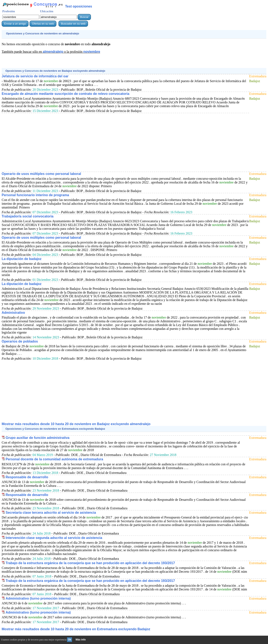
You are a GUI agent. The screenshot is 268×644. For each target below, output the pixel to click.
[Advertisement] (77, 63)
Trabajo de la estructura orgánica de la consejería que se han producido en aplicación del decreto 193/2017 (90, 563)
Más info (81, 640)
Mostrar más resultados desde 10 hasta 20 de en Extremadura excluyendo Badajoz (76, 629)
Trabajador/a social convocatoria (28, 216)
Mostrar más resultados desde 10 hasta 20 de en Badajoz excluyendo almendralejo (76, 424)
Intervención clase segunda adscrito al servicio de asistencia (54, 538)
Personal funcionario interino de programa (35, 195)
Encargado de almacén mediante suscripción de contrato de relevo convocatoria (66, 94)
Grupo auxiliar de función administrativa (38, 438)
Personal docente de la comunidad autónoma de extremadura (54, 459)
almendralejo (53, 52)
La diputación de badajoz (22, 259)
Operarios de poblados (20, 341)
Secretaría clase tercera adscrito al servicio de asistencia (51, 513)
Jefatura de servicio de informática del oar (35, 76)
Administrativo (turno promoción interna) (38, 598)
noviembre (92, 52)
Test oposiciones (79, 6)
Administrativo (13, 313)
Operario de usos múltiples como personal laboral (41, 174)
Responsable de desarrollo (27, 477)
